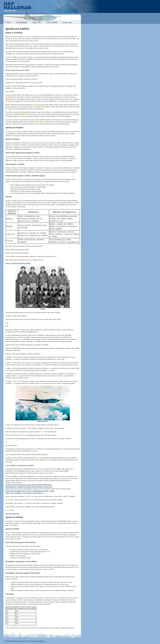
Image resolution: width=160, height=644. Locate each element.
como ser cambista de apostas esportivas (18, 263)
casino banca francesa (12, 514)
